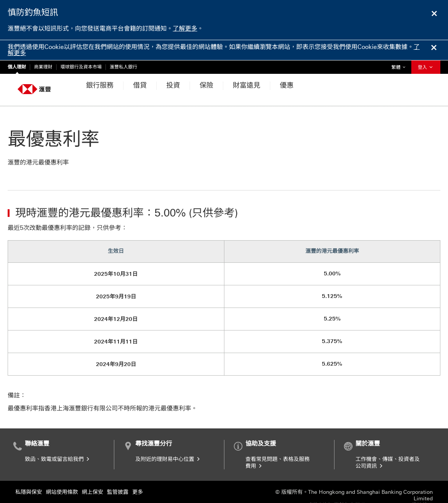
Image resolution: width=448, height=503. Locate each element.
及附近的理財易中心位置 (168, 439)
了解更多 (185, 28)
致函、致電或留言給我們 (58, 439)
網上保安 (93, 472)
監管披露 (118, 472)
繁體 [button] (400, 65)
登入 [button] (426, 67)
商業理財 (43, 67)
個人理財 (17, 67)
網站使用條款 (62, 472)
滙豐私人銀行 (123, 67)
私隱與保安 (29, 472)
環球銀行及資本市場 (81, 67)
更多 (138, 472)
